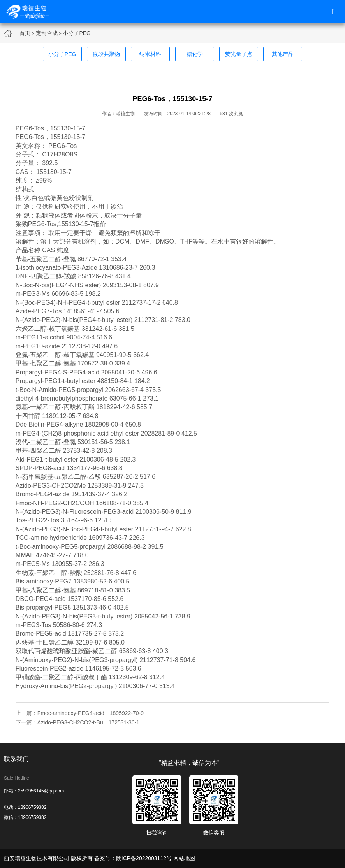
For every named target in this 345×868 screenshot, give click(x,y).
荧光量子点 (239, 54)
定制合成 (47, 33)
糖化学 (195, 54)
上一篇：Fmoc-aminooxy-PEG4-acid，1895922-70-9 (80, 713)
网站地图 (184, 858)
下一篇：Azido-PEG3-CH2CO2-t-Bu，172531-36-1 (77, 722)
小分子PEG (77, 33)
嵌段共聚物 (106, 54)
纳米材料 (150, 54)
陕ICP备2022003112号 (144, 858)
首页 (25, 33)
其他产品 (283, 54)
